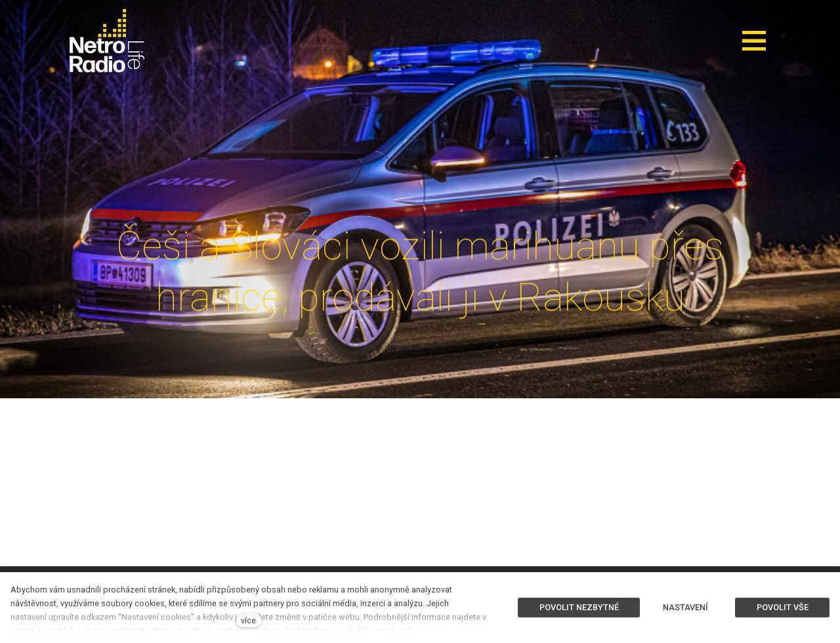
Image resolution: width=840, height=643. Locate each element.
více (248, 620)
